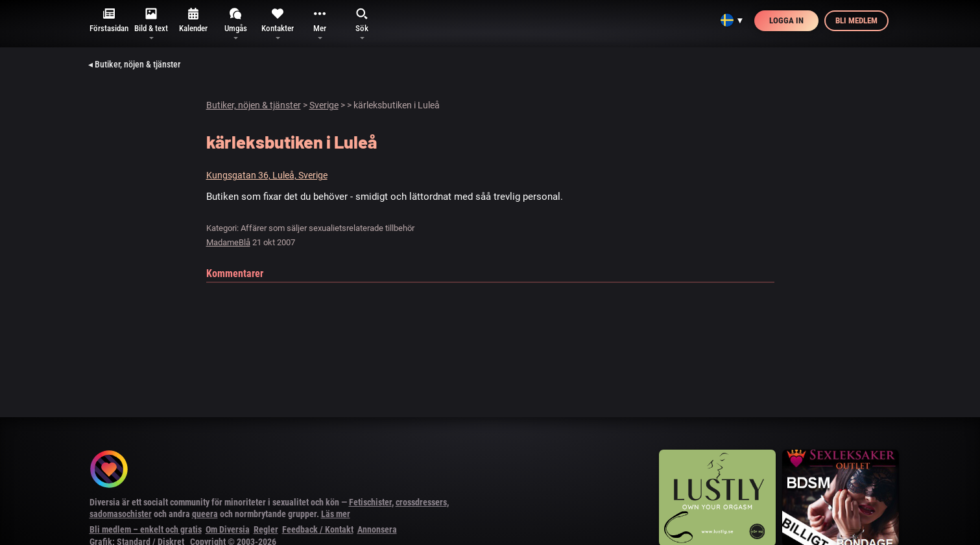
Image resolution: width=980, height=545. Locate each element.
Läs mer (336, 514)
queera (205, 514)
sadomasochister (121, 514)
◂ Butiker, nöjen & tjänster (134, 64)
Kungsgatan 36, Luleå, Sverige (267, 175)
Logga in (786, 20)
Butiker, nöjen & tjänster (254, 105)
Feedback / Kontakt (318, 529)
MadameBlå (228, 242)
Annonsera (377, 529)
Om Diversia (228, 529)
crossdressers (421, 502)
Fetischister (370, 502)
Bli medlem (856, 20)
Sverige (324, 105)
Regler (266, 529)
